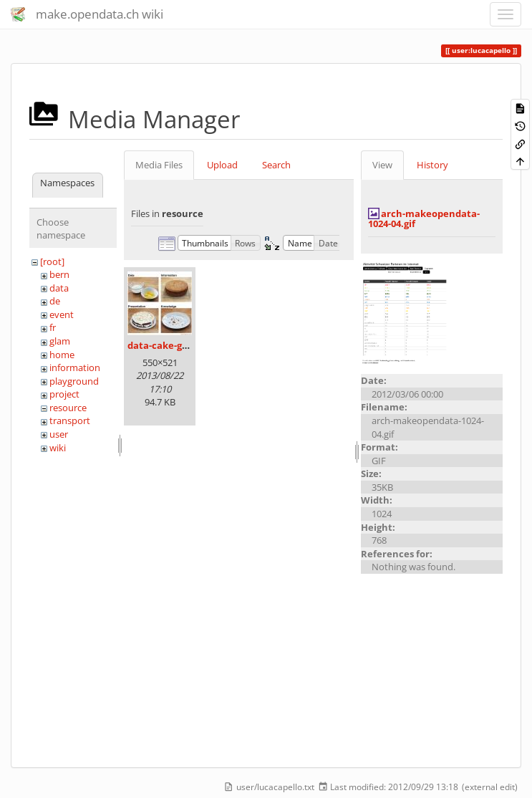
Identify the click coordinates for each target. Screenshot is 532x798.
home (62, 355)
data (59, 288)
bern (59, 274)
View (382, 165)
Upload (222, 165)
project (64, 394)
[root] (52, 261)
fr (53, 327)
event (62, 314)
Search (276, 165)
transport (70, 420)
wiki (58, 448)
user (59, 434)
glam (60, 341)
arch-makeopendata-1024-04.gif (424, 218)
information (75, 367)
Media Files (159, 165)
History (432, 165)
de (55, 301)
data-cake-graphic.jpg (178, 345)
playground (74, 381)
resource (68, 408)
